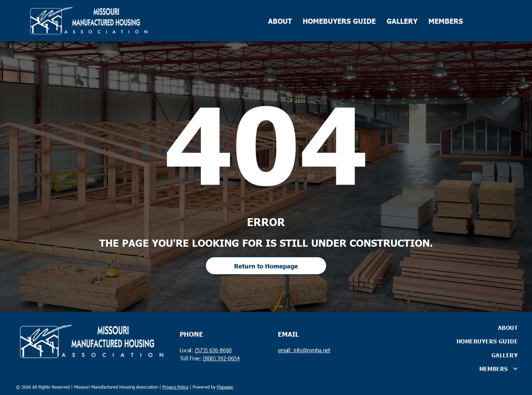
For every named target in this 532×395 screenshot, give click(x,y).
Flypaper (225, 387)
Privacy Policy (175, 387)
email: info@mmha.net (304, 350)
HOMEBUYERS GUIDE (339, 21)
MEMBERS (446, 21)
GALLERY (402, 21)
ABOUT (280, 21)
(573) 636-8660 (213, 350)
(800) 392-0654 (221, 358)
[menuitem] (442, 327)
